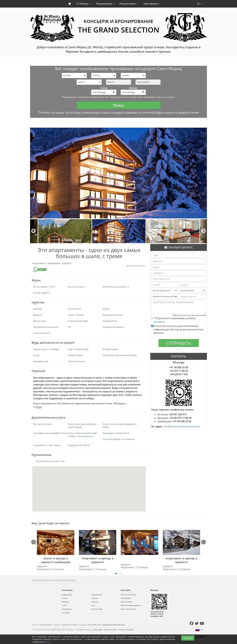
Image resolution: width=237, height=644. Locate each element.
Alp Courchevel (126, 602)
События (95, 602)
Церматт (67, 263)
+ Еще (37, 407)
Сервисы (95, 598)
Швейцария (54, 263)
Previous (33, 231)
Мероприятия (97, 595)
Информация (67, 595)
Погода (65, 598)
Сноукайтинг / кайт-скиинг (47, 445)
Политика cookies (111, 630)
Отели (64, 605)
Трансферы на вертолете (116, 433)
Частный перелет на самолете (119, 439)
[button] (89, 486)
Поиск (119, 105)
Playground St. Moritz (79, 445)
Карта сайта (98, 630)
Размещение (105, 4)
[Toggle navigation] (200, 4)
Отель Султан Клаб (128, 609)
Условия (159, 322)
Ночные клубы (97, 609)
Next (204, 231)
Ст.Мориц (84, 4)
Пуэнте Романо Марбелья (131, 605)
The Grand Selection (128, 595)
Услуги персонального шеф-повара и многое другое (83, 435)
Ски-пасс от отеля (42, 424)
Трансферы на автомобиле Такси (50, 433)
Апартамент (39, 263)
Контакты (130, 630)
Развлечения (129, 4)
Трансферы (152, 4)
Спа (93, 605)
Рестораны (66, 613)
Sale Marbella (126, 598)
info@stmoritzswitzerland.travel (182, 426)
